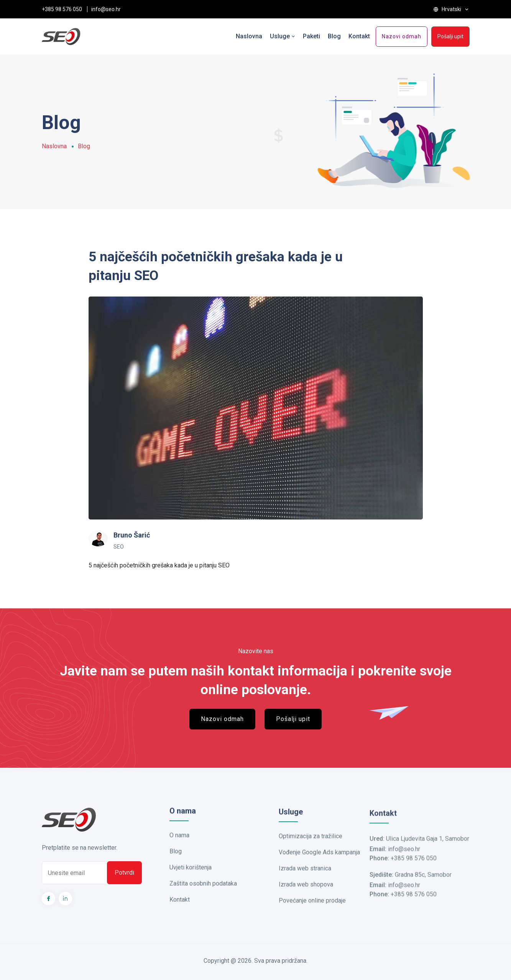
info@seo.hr (106, 9)
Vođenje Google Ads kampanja (320, 864)
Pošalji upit (450, 36)
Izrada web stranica (305, 881)
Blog (334, 36)
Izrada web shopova (306, 897)
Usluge (283, 36)
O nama (179, 845)
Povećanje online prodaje (312, 913)
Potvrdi (124, 883)
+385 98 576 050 (62, 9)
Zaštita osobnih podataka (203, 893)
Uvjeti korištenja (191, 877)
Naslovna (249, 36)
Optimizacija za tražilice (311, 848)
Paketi (311, 36)
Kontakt (359, 36)
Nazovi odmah (402, 36)
